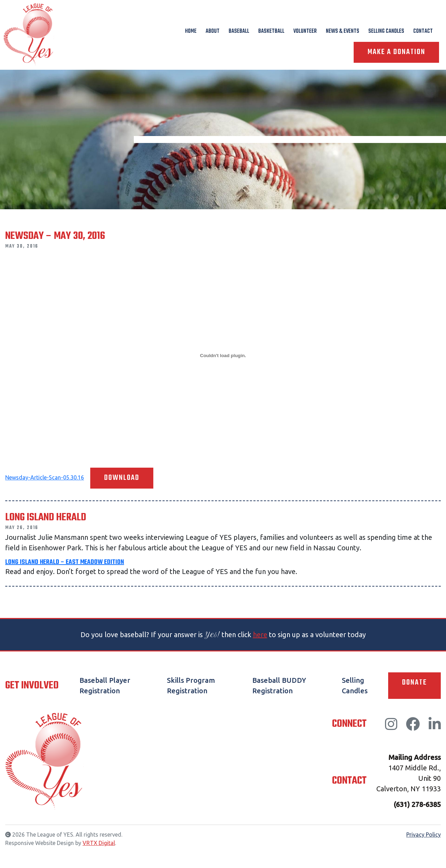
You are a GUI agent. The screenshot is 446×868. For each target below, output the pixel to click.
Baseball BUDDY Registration (279, 685)
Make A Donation (396, 52)
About (213, 31)
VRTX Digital (99, 843)
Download (122, 478)
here (260, 635)
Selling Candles (386, 31)
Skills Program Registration (191, 685)
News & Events (343, 31)
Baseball (239, 31)
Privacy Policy (424, 835)
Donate (414, 683)
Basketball (271, 31)
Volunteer (305, 31)
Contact (423, 31)
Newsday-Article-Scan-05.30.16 (45, 477)
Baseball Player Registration (105, 685)
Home (191, 31)
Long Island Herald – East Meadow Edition (65, 562)
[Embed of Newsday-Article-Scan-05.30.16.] (223, 355)
